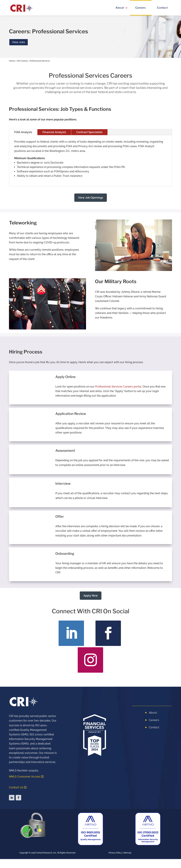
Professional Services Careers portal (118, 387)
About (120, 8)
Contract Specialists (89, 132)
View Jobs (19, 42)
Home (12, 61)
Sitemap (127, 853)
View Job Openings (91, 198)
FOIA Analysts (23, 132)
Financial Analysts (54, 132)
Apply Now (91, 596)
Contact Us (16, 787)
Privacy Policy (115, 853)
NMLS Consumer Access (25, 777)
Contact (162, 8)
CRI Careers (22, 61)
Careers (141, 8)
